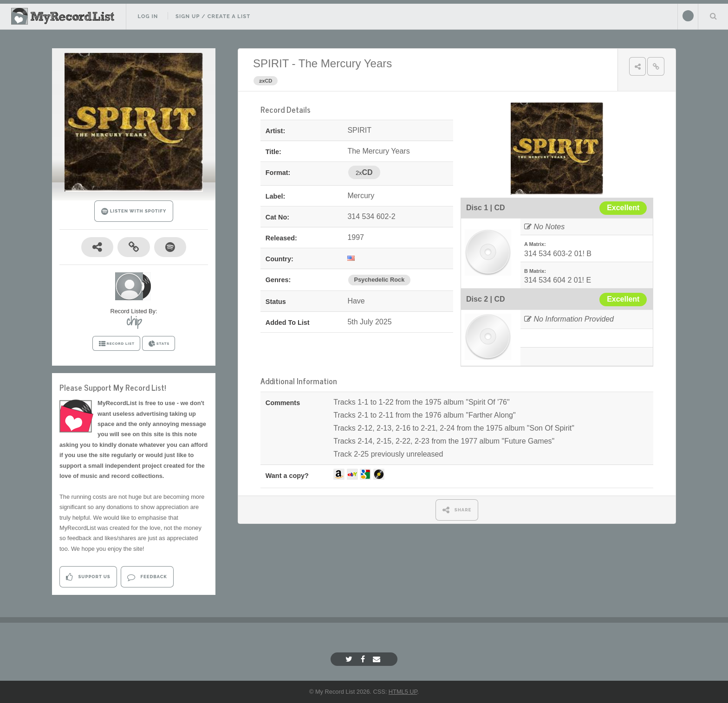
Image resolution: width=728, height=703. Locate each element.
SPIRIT (271, 63)
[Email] (378, 659)
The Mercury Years (345, 63)
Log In (148, 16)
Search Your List (713, 16)
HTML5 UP (403, 692)
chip (134, 321)
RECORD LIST (116, 344)
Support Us (88, 577)
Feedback (147, 577)
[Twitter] (350, 659)
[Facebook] (364, 659)
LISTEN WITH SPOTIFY (134, 211)
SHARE (457, 510)
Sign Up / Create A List (213, 16)
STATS (159, 344)
